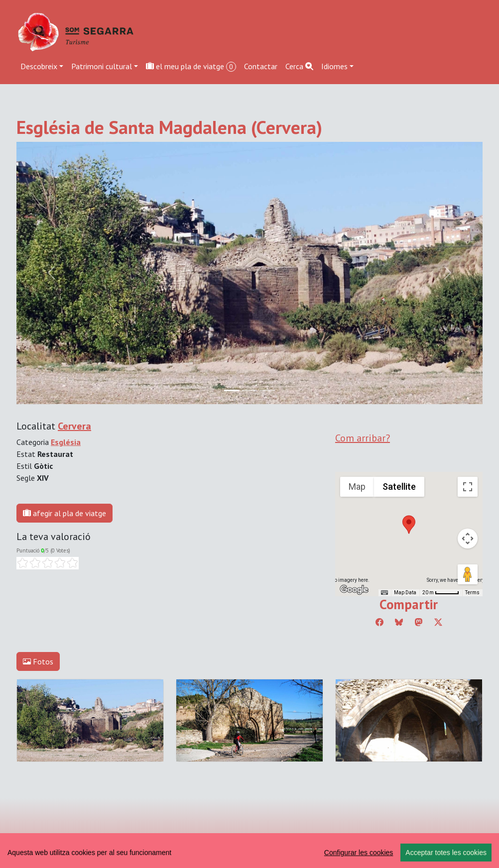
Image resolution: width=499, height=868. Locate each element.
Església (66, 442)
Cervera (74, 426)
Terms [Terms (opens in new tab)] (472, 593)
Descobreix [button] (39, 66)
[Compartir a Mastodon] (419, 622)
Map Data (405, 593)
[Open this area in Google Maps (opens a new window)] (354, 590)
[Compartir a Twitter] (438, 622)
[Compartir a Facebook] (379, 622)
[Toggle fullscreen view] (468, 487)
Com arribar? (363, 438)
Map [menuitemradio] (357, 487)
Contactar (261, 66)
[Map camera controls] (468, 539)
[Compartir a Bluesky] (399, 622)
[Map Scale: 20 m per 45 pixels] (441, 593)
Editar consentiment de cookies (69, 844)
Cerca (299, 66)
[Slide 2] (267, 390)
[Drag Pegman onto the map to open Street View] (468, 574)
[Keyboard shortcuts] (384, 593)
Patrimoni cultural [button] (102, 66)
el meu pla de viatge (191, 66)
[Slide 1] (249, 390)
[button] (409, 525)
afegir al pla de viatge (64, 513)
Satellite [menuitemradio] (399, 487)
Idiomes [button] (334, 66)
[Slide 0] (232, 390)
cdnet (88, 856)
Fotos (38, 661)
